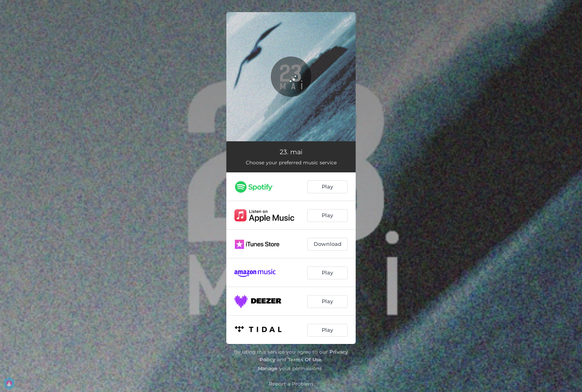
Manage (268, 368)
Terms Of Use (305, 360)
